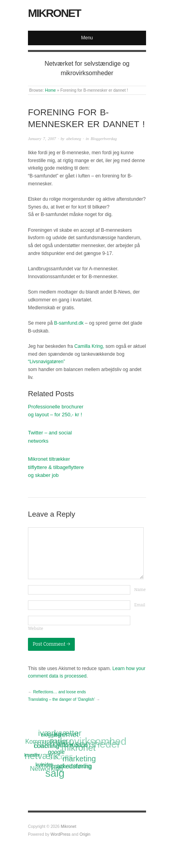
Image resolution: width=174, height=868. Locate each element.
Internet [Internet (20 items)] (66, 735)
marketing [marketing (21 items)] (79, 759)
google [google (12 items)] (56, 752)
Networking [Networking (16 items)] (46, 769)
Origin (85, 834)
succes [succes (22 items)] (61, 757)
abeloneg (74, 139)
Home (50, 90)
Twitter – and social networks (50, 437)
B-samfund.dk (69, 323)
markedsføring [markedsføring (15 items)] (72, 766)
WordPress (60, 834)
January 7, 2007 (42, 139)
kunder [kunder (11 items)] (32, 755)
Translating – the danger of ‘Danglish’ (61, 699)
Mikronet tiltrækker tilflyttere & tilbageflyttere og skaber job (56, 467)
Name (140, 590)
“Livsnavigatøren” (46, 362)
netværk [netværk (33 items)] (41, 756)
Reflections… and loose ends (59, 692)
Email (140, 605)
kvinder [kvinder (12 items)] (45, 765)
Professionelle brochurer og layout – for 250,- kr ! (56, 411)
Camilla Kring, (89, 346)
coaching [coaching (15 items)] (47, 746)
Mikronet (54, 13)
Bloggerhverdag (104, 139)
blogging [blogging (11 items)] (51, 735)
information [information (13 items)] (73, 744)
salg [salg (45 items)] (55, 774)
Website (36, 629)
